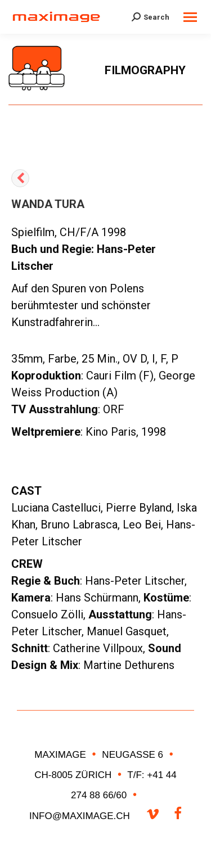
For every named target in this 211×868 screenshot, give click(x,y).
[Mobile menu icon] (190, 17)
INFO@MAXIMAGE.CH (81, 816)
